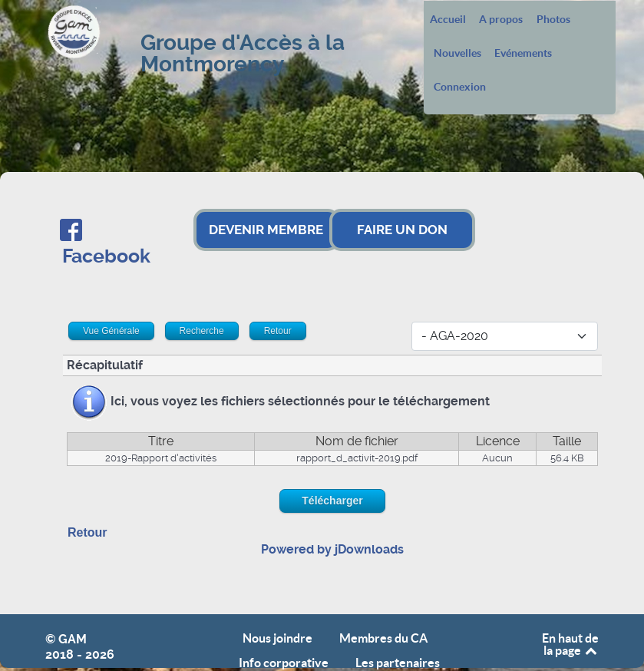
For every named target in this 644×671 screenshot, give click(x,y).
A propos (501, 20)
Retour (88, 532)
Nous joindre (277, 638)
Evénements (523, 54)
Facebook (106, 256)
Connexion (460, 88)
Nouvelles (457, 54)
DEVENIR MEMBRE (266, 230)
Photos (553, 20)
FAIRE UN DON (402, 230)
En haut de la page (570, 644)
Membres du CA (383, 638)
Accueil (448, 20)
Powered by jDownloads (332, 549)
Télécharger (332, 501)
